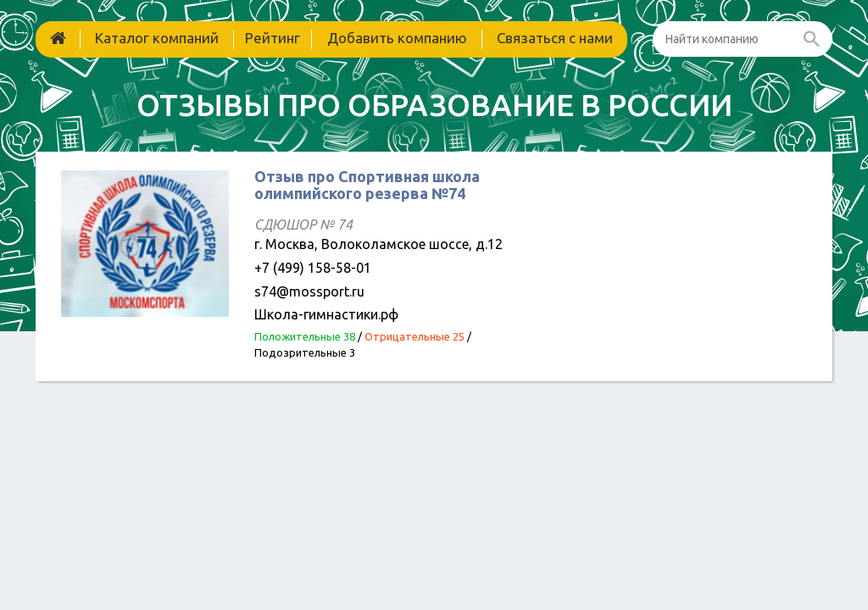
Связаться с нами (555, 38)
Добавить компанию (397, 38)
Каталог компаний (157, 38)
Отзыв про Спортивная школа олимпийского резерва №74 (367, 185)
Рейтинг (273, 38)
